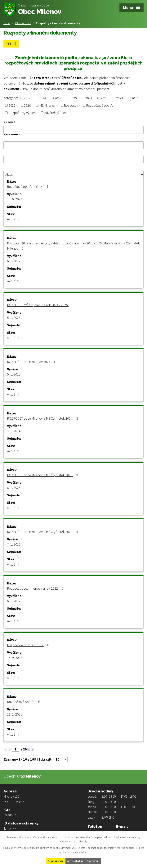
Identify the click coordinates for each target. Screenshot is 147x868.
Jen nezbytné (75, 861)
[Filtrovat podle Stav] (73, 174)
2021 (89, 98)
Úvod (7, 23)
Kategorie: (11, 98)
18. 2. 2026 (15, 714)
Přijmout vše (56, 861)
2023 (120, 98)
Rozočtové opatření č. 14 (28, 187)
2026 (27, 105)
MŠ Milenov (47, 105)
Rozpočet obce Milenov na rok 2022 (36, 588)
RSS (12, 44)
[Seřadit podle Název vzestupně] (15, 121)
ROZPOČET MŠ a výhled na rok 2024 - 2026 (41, 305)
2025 (12, 105)
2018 (42, 98)
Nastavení (93, 861)
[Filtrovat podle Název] (73, 130)
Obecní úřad (23, 23)
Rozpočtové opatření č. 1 (28, 702)
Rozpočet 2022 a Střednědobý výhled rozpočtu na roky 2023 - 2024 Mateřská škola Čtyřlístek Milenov (73, 246)
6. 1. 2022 (14, 261)
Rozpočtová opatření (101, 105)
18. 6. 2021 (15, 199)
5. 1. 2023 (14, 318)
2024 (135, 98)
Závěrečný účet (55, 113)
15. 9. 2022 (15, 658)
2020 (73, 98)
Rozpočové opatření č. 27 (29, 645)
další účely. (82, 841)
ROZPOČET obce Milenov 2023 (32, 362)
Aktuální (13, 219)
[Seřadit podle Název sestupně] (15, 123)
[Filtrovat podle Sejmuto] (73, 160)
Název (8, 122)
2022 (104, 98)
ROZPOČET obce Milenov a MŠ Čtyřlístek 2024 (43, 418)
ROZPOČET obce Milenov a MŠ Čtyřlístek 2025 (43, 475)
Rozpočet (71, 105)
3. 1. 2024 (14, 431)
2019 (58, 98)
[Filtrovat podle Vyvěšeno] (73, 145)
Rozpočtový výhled (22, 113)
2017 (27, 98)
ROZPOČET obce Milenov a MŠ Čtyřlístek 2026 (43, 532)
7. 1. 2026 (14, 544)
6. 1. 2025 (14, 488)
